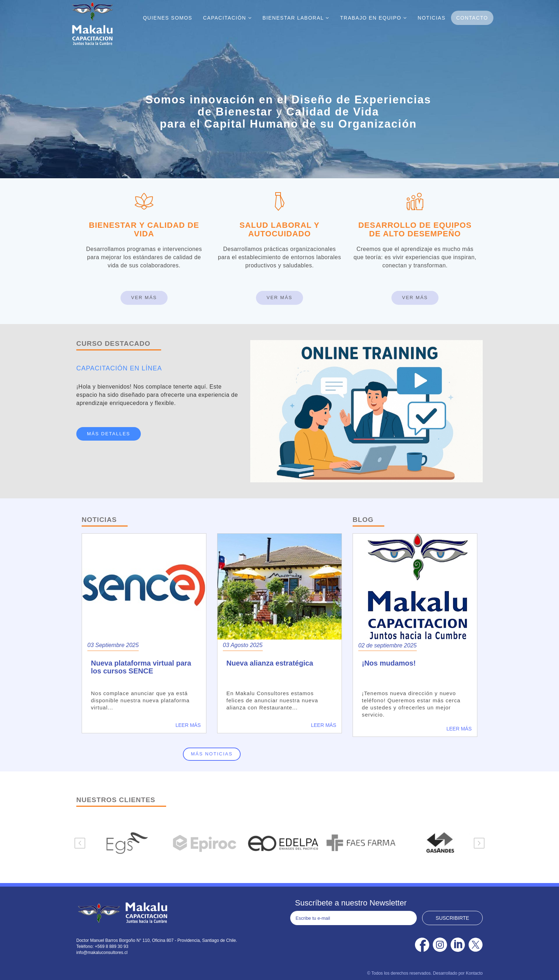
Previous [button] (80, 843)
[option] (124, 843)
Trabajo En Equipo (374, 18)
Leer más (188, 725)
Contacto (472, 18)
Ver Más (144, 297)
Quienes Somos (168, 18)
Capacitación (227, 18)
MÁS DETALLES (109, 434)
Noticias (432, 18)
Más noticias (212, 754)
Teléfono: (86, 946)
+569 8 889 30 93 (112, 946)
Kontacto (474, 973)
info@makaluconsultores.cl (102, 953)
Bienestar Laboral (296, 18)
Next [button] (479, 843)
